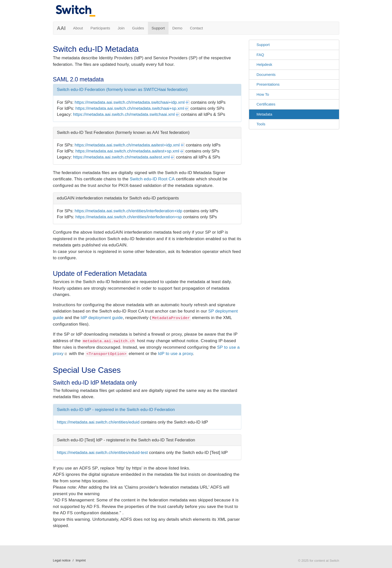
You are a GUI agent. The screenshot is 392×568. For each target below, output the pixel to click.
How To (263, 94)
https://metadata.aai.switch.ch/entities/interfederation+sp (129, 217)
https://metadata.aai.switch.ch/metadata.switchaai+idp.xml (130, 102)
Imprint (81, 560)
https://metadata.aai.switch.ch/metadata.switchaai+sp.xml (130, 108)
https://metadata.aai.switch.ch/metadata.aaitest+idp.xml (127, 145)
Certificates (266, 104)
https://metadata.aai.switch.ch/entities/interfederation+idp (128, 211)
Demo (177, 28)
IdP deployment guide (102, 318)
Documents (266, 74)
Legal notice (62, 560)
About (78, 28)
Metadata (265, 114)
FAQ (260, 55)
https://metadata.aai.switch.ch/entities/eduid (98, 422)
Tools (261, 124)
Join (121, 28)
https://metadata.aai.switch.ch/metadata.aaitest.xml (122, 157)
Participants (100, 28)
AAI (61, 28)
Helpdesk (265, 64)
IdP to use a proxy (175, 354)
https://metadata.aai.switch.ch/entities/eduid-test (102, 453)
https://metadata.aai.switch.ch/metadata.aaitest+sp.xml (127, 151)
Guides (138, 28)
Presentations (268, 84)
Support (158, 28)
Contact (196, 28)
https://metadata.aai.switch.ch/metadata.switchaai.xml (124, 114)
